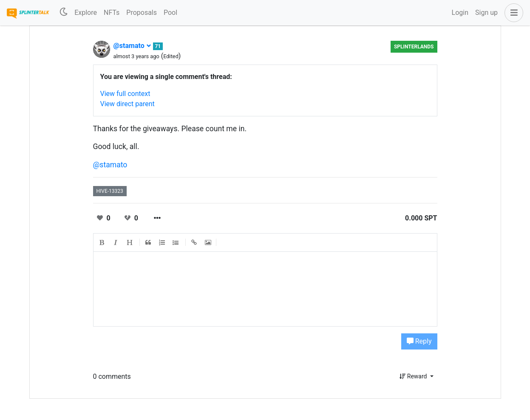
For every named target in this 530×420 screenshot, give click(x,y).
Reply (419, 341)
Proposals (142, 13)
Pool (170, 13)
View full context (125, 94)
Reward (414, 376)
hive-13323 (110, 191)
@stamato (132, 46)
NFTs (112, 13)
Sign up (486, 13)
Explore (86, 13)
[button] (512, 13)
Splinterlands (414, 47)
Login (460, 13)
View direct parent (128, 104)
